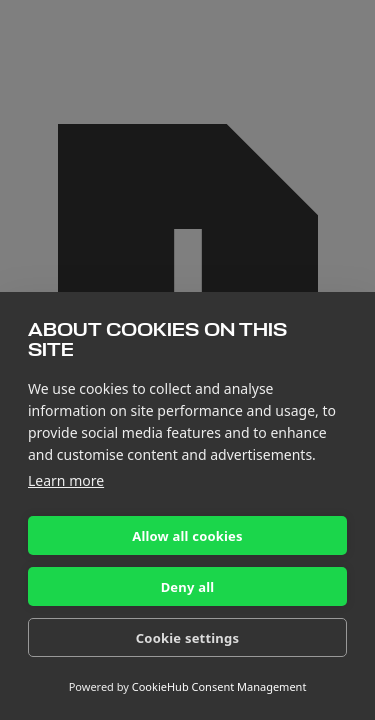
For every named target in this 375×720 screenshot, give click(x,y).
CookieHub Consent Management (219, 686)
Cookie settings (187, 638)
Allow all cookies (187, 536)
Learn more (66, 480)
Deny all (188, 587)
